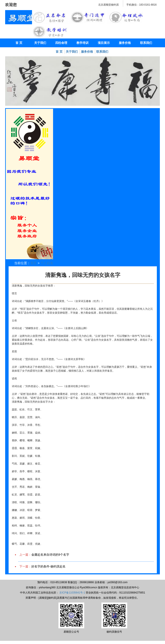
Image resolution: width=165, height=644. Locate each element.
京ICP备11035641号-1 (72, 593)
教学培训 (82, 43)
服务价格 (125, 43)
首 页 (19, 43)
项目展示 (104, 43)
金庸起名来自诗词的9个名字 (50, 555)
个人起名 (47, 263)
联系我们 (146, 43)
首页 (34, 263)
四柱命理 (61, 43)
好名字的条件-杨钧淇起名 (48, 566)
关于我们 (40, 43)
